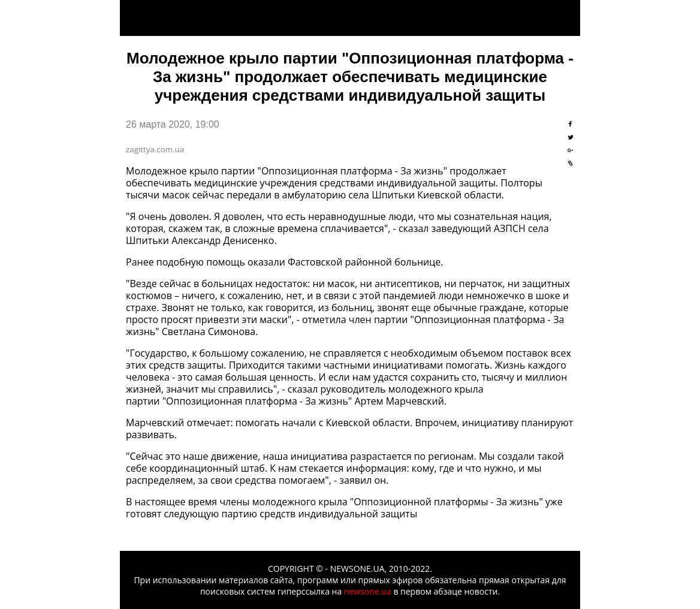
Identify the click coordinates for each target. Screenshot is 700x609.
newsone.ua (368, 591)
